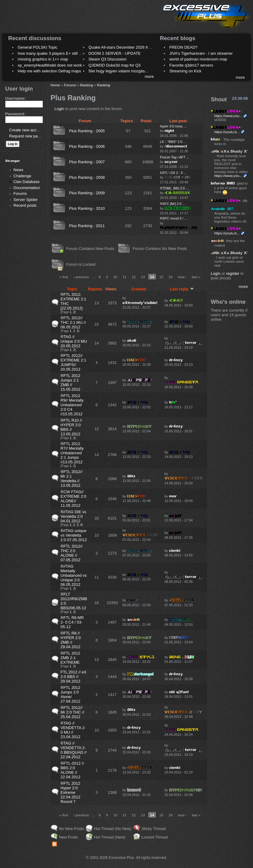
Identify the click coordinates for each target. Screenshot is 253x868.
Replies (95, 289)
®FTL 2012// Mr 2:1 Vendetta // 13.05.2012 (72, 479)
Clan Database (26, 182)
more (149, 76)
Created (139, 289)
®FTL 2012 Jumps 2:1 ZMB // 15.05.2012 (70, 382)
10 (115, 277)
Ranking (87, 85)
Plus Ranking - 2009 (87, 193)
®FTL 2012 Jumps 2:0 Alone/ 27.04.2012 (70, 694)
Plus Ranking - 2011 (87, 226)
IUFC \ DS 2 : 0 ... (173, 173)
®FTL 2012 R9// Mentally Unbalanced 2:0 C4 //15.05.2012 (72, 405)
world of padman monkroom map (198, 59)
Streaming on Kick (185, 71)
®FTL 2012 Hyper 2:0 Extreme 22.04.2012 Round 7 (70, 792)
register (233, 273)
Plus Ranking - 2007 (87, 162)
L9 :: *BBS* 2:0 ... (173, 142)
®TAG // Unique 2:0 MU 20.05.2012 (74, 341)
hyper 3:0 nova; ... (173, 126)
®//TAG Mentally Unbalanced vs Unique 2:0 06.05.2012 (74, 575)
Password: (16, 114)
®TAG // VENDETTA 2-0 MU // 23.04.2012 (73, 730)
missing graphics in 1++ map (43, 59)
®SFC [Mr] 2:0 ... (172, 204)
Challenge (22, 176)
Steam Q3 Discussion (108, 59)
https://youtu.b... (227, 132)
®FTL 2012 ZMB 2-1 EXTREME (70, 658)
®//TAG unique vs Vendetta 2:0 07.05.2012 (74, 535)
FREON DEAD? (183, 47)
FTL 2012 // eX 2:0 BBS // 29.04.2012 (74, 677)
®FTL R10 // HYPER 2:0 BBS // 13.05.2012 (71, 427)
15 (161, 277)
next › (182, 277)
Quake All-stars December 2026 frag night (125, 47)
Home (55, 85)
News (18, 170)
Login (59, 109)
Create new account (27, 130)
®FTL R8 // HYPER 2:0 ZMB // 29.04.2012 (71, 640)
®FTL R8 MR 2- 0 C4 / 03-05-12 (72, 622)
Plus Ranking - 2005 (87, 131)
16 (170, 277)
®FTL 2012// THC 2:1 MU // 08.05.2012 (73, 322)
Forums (20, 194)
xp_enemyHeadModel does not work (50, 65)
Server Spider (25, 200)
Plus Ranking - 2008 (87, 177)
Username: (17, 98)
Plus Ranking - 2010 (87, 208)
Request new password (30, 136)
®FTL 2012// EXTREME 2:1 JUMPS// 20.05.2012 (74, 362)
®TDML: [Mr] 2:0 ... (174, 188)
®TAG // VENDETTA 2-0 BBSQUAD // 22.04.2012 (74, 750)
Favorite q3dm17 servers (191, 65)
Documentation (27, 188)
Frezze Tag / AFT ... (174, 157)
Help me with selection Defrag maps (49, 71)
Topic (72, 289)
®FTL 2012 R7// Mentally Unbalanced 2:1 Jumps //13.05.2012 (72, 453)
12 (134, 277)
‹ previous (81, 277)
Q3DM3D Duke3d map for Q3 (115, 65)
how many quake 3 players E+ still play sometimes (62, 53)
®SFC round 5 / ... (173, 218)
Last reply (182, 289)
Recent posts (25, 205)
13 (143, 277)
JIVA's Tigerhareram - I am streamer (201, 53)
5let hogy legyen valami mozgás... (118, 71)
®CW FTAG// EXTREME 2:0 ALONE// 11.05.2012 (74, 499)
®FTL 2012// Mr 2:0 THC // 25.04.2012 (72, 712)
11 (124, 277)
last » (196, 277)
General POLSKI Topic (38, 47)
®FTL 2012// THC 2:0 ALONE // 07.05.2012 (72, 553)
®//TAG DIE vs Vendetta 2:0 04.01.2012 (73, 516)
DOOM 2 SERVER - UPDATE (115, 53)
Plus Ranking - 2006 (87, 146)
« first (64, 277)
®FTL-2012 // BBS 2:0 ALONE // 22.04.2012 (72, 770)
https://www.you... (228, 116)
